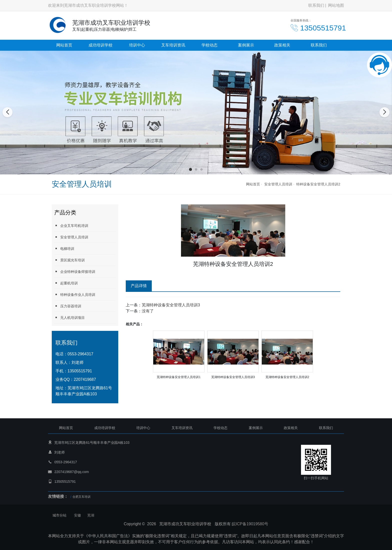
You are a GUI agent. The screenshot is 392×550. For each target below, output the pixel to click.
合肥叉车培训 (81, 497)
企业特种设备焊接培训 (75, 272)
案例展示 (246, 45)
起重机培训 (66, 283)
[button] (190, 169)
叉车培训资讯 (173, 45)
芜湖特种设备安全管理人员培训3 (171, 305)
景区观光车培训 (69, 260)
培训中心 (137, 45)
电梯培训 (64, 249)
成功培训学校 (100, 45)
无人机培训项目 (69, 317)
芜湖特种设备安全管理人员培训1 (179, 377)
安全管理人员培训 (278, 184)
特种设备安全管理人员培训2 (318, 184)
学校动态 (209, 45)
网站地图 (336, 5)
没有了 (148, 311)
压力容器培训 (68, 306)
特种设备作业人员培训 (75, 294)
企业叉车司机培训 (71, 226)
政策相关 (282, 45)
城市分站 (59, 515)
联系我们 (316, 5)
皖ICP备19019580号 (250, 524)
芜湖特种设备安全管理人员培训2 (287, 377)
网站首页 (64, 45)
